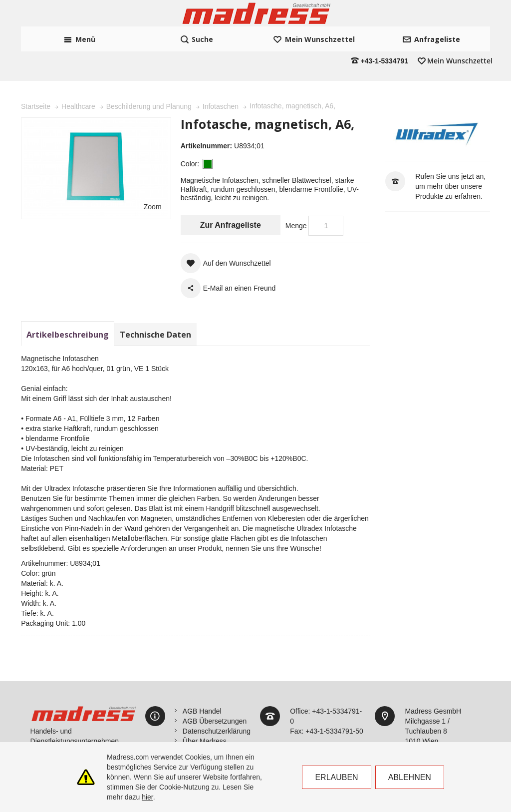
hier (147, 797)
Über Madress (205, 713)
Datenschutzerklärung (217, 703)
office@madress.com (437, 733)
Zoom (153, 179)
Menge (296, 198)
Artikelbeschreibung (68, 307)
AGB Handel (202, 683)
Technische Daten (155, 307)
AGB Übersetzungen (215, 693)
